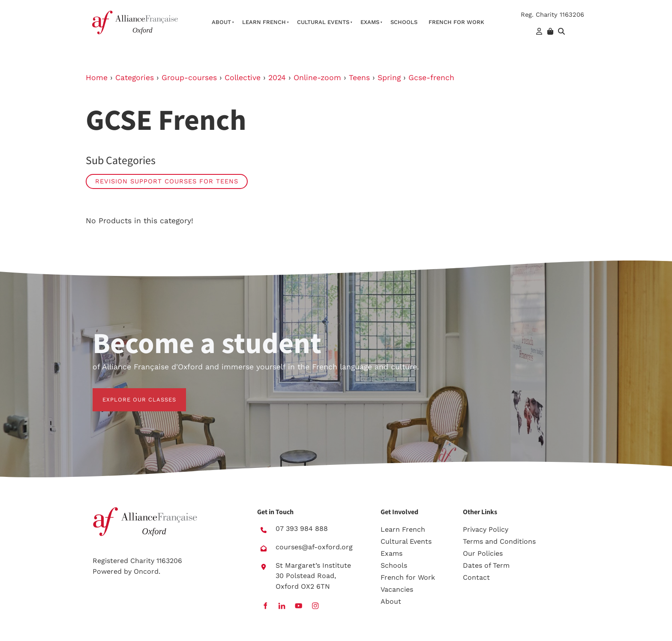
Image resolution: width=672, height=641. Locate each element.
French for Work (408, 578)
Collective (243, 78)
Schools (404, 22)
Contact (476, 578)
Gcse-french (431, 78)
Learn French (264, 22)
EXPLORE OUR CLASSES (129, 393)
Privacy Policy (486, 530)
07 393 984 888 (302, 529)
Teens (359, 78)
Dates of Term (486, 566)
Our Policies (483, 554)
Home (97, 78)
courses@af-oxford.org (314, 547)
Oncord (146, 571)
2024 (277, 78)
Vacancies (397, 590)
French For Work (456, 22)
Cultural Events (323, 22)
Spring (389, 78)
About (221, 22)
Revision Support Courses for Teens (167, 181)
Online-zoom (317, 78)
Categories (135, 78)
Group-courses (189, 78)
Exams (370, 22)
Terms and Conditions (499, 542)
